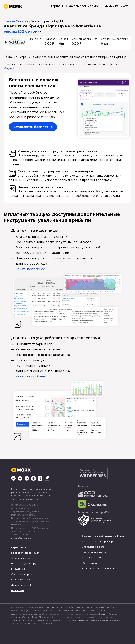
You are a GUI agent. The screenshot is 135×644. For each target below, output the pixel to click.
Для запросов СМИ (23, 585)
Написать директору (24, 563)
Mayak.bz (10, 68)
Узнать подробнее (30, 269)
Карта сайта (19, 547)
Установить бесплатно (33, 127)
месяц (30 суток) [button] (21, 31)
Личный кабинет (115, 6)
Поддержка (18, 569)
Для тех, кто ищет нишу (35, 231)
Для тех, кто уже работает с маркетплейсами (56, 338)
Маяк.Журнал (90, 563)
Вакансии (18, 590)
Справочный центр (23, 558)
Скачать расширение (83, 6)
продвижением (70, 610)
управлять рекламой (37, 610)
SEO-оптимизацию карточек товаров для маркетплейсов (88, 620)
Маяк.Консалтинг (92, 557)
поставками (55, 610)
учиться (46, 617)
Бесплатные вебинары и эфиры (103, 536)
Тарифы (57, 6)
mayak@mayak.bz (22, 538)
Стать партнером (22, 574)
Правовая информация (25, 553)
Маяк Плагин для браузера (98, 541)
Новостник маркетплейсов (98, 568)
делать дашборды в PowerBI (26, 617)
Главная (9, 21)
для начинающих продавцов (47, 607)
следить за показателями (92, 610)
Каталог (23, 21)
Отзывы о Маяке (21, 580)
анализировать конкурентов (26, 614)
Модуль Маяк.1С (108, 614)
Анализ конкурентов (94, 552)
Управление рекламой (96, 547)
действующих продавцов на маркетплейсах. (91, 607)
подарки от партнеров (40, 624)
